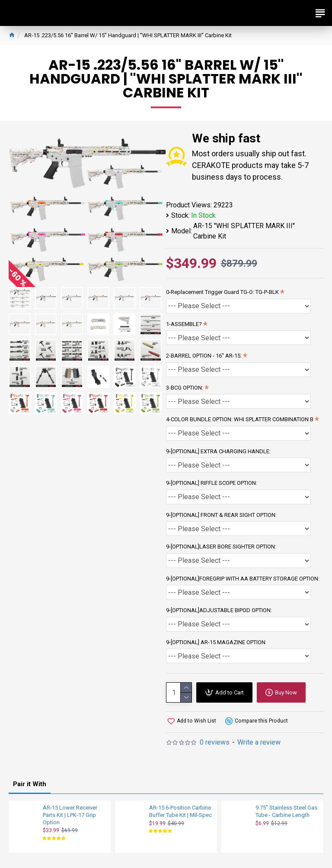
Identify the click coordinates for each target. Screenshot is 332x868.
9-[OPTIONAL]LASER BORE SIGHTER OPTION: (221, 547)
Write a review (259, 742)
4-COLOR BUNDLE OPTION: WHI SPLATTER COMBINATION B (240, 419)
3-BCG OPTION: (185, 388)
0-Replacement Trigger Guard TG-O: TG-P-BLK (222, 292)
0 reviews (215, 742)
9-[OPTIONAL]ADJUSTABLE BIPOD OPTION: (219, 610)
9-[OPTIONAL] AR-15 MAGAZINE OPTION (216, 642)
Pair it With (30, 784)
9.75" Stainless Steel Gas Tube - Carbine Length (286, 811)
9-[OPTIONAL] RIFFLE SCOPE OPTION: (212, 483)
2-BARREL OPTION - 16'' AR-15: (204, 356)
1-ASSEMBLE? (184, 324)
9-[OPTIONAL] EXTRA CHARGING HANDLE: (218, 451)
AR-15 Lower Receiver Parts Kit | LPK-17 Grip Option (70, 815)
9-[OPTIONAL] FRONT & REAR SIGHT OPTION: (221, 515)
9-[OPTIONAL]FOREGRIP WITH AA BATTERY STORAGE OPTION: (243, 579)
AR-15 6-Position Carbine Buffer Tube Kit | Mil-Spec (180, 811)
